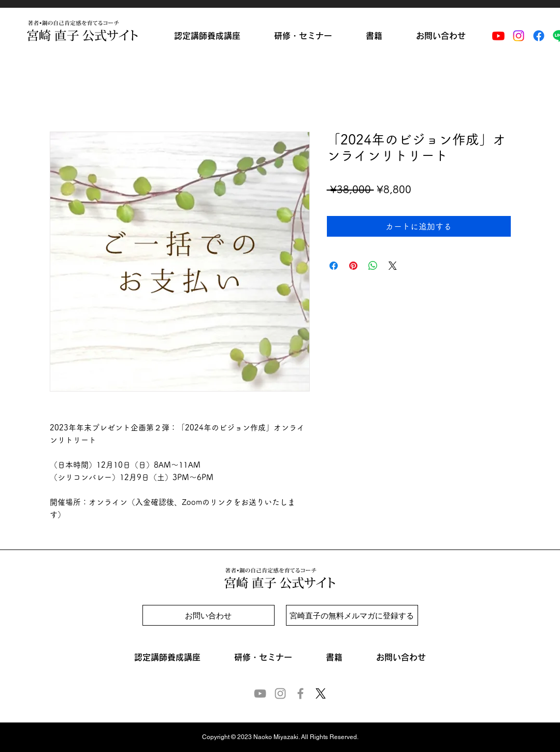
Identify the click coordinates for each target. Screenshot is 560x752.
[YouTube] (260, 693)
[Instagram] (519, 36)
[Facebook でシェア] (334, 266)
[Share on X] (393, 266)
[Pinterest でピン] (353, 266)
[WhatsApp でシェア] (373, 266)
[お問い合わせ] (209, 615)
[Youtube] (498, 36)
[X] (321, 693)
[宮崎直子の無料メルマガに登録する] (352, 615)
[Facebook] (539, 36)
